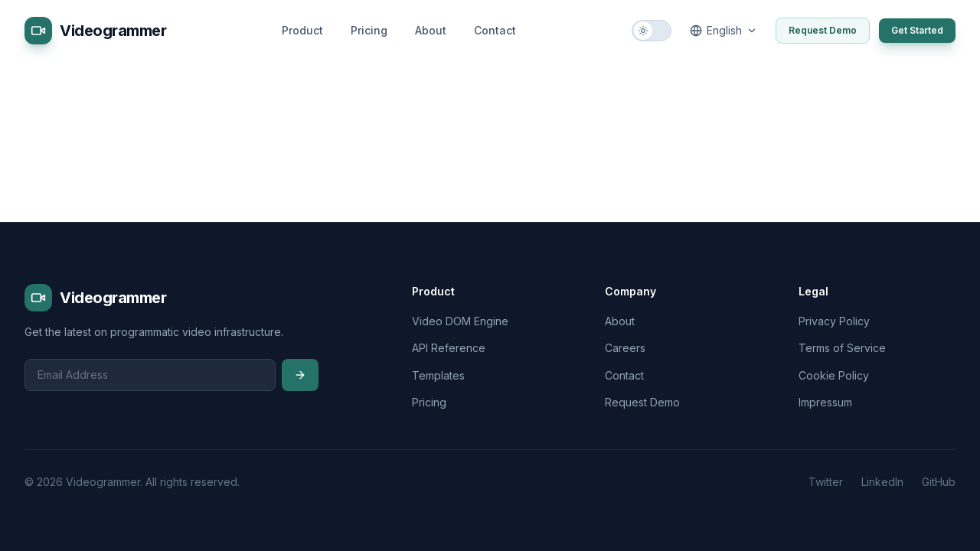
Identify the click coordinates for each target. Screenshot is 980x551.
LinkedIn (882, 482)
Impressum (825, 402)
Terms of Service (842, 348)
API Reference (449, 348)
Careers (625, 348)
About (431, 30)
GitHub (939, 482)
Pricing (369, 30)
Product (302, 30)
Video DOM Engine (460, 321)
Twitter (826, 482)
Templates (438, 375)
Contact (495, 30)
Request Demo (823, 30)
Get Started (917, 30)
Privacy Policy (834, 321)
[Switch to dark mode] (652, 31)
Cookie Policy (834, 375)
